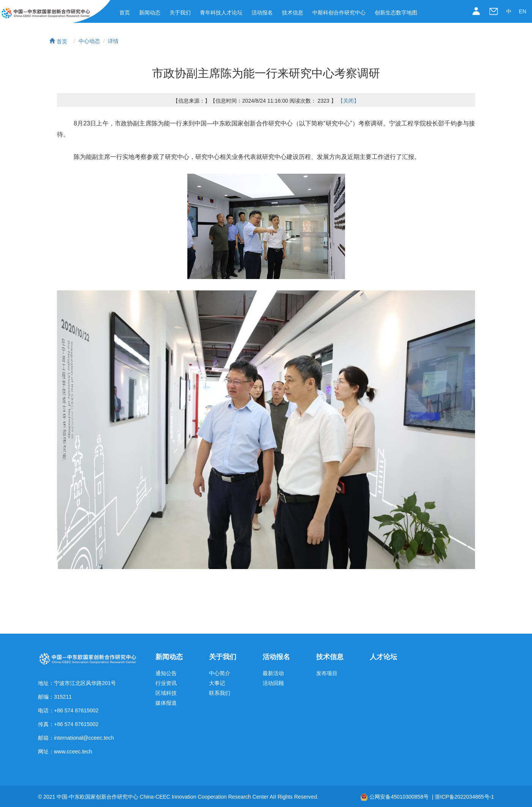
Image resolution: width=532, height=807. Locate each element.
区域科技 (166, 693)
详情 (113, 41)
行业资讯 (166, 683)
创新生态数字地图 (396, 13)
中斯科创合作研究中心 (339, 13)
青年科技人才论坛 (221, 13)
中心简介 (220, 673)
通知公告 (166, 673)
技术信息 (293, 13)
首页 (125, 13)
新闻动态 (150, 13)
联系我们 (220, 693)
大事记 (217, 683)
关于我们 (180, 13)
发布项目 (327, 673)
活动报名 (262, 13)
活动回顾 (273, 683)
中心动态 (89, 41)
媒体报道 (166, 703)
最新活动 (273, 673)
